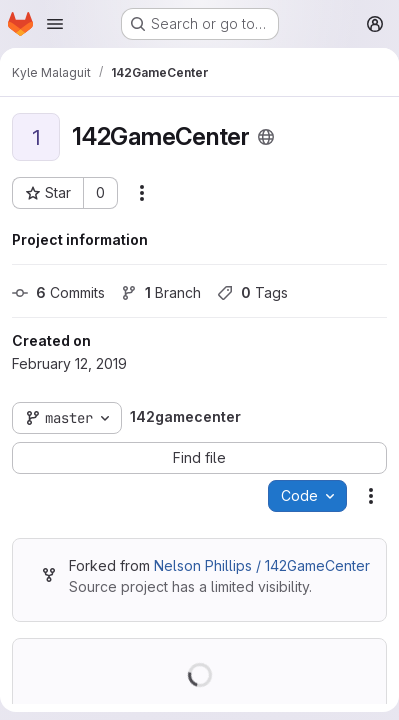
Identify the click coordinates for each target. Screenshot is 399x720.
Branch (161, 292)
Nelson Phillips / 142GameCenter (262, 565)
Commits (58, 292)
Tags (252, 292)
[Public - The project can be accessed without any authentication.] (266, 137)
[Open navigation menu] (55, 24)
